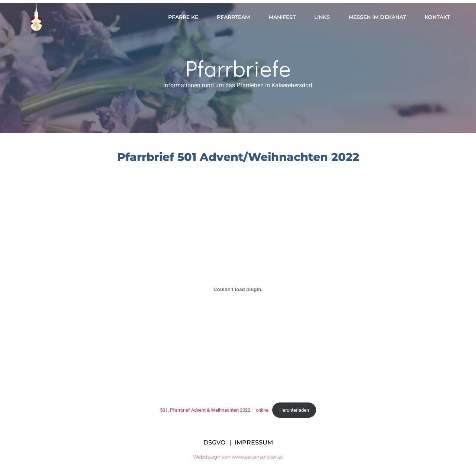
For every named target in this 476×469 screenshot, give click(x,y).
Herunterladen (294, 410)
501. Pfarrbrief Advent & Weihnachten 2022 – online (214, 410)
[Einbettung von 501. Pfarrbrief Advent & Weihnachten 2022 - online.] (238, 289)
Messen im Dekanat (377, 17)
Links (322, 17)
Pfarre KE (183, 17)
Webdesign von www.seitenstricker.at (238, 457)
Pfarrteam (233, 17)
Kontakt (437, 17)
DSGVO (214, 442)
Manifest (282, 17)
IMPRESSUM (254, 442)
